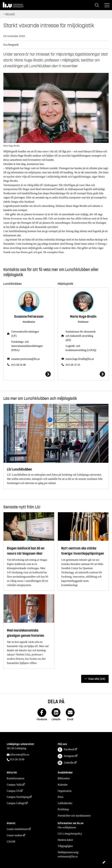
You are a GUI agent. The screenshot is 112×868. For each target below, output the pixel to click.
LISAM (11, 841)
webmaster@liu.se (68, 856)
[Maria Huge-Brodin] (83, 374)
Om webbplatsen (67, 827)
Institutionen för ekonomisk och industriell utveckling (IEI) (81, 336)
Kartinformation (16, 778)
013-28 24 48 (18, 365)
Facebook (66, 750)
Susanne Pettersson (29, 317)
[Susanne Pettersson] (29, 374)
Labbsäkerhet (65, 803)
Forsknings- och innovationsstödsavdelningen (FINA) (27, 346)
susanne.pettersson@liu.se (25, 359)
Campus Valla (14, 785)
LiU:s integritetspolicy (70, 834)
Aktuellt (10, 14)
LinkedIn (66, 763)
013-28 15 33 (73, 365)
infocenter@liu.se (20, 754)
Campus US (13, 791)
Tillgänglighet (65, 846)
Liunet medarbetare (17, 829)
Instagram (66, 756)
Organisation (65, 791)
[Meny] (107, 5)
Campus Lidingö (16, 803)
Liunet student (15, 835)
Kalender (63, 785)
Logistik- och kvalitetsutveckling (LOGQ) (81, 348)
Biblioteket (64, 778)
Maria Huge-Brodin (83, 317)
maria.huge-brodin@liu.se (80, 359)
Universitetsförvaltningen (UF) (25, 334)
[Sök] (97, 5)
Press (61, 797)
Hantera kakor (65, 840)
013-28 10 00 (17, 759)
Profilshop (63, 809)
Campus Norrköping (18, 797)
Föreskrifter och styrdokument (74, 816)
